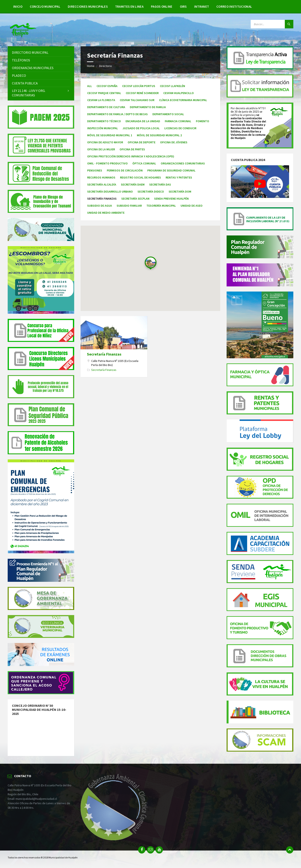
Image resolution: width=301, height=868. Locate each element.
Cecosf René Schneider (142, 93)
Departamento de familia (148, 107)
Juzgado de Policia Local (141, 128)
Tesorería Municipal (161, 206)
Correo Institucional (234, 7)
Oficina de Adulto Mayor (105, 142)
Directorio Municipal (30, 52)
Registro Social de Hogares (140, 177)
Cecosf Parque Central (104, 93)
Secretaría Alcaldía (102, 184)
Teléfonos (21, 60)
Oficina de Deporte (142, 142)
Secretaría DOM (180, 192)
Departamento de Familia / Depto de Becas (117, 114)
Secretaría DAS (160, 184)
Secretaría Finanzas (104, 354)
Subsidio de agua (100, 206)
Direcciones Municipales (88, 7)
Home (91, 66)
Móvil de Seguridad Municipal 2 (159, 135)
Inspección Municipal (103, 128)
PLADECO (19, 75)
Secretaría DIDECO (151, 192)
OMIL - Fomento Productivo (107, 163)
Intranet (202, 7)
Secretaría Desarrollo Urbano (110, 192)
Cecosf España (107, 86)
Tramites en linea (129, 7)
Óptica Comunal (144, 163)
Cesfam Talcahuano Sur (137, 100)
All (90, 86)
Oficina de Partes (132, 149)
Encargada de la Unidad (143, 121)
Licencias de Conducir (180, 128)
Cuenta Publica (25, 83)
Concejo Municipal (45, 7)
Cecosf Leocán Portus (139, 86)
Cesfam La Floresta (101, 100)
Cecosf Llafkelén (172, 86)
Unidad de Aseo (192, 206)
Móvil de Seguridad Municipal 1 (110, 135)
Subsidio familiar (129, 206)
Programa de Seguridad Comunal (171, 170)
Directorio (106, 66)
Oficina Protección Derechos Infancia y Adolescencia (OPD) (131, 156)
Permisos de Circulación (125, 170)
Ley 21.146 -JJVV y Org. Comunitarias (29, 93)
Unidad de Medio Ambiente (106, 213)
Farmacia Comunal (178, 121)
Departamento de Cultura (106, 107)
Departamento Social (168, 114)
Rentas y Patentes (179, 177)
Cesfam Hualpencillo (179, 93)
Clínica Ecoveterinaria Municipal (183, 100)
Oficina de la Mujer (101, 149)
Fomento (203, 121)
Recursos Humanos (101, 177)
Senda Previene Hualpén (171, 199)
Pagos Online (162, 7)
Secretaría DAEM (133, 184)
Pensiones (95, 170)
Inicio (18, 7)
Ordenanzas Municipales (33, 68)
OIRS (183, 7)
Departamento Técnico (104, 121)
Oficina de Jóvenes (174, 142)
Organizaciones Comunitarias (183, 163)
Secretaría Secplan (135, 199)
